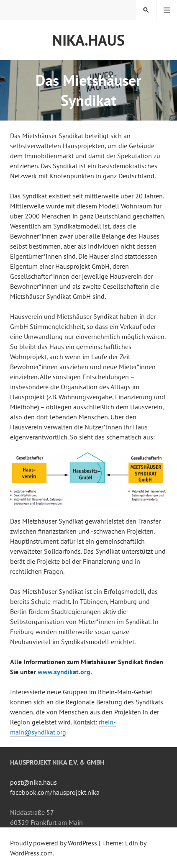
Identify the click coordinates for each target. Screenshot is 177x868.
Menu (167, 10)
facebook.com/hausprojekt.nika (55, 792)
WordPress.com (31, 853)
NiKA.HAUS (88, 40)
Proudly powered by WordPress (54, 843)
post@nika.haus (33, 782)
